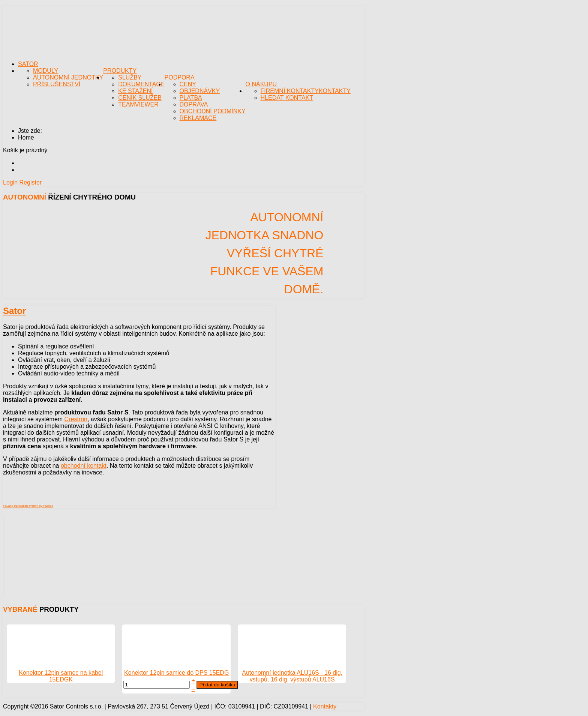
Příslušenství (57, 84)
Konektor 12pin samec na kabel (61, 673)
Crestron (76, 419)
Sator (28, 64)
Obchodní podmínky (213, 111)
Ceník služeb (140, 98)
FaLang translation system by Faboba (28, 506)
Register (31, 182)
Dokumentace (141, 84)
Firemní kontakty (290, 91)
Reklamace (198, 118)
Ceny (188, 84)
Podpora (180, 77)
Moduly (46, 71)
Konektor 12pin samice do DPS (167, 673)
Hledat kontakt (287, 98)
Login (11, 182)
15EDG (219, 673)
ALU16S (324, 679)
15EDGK (61, 679)
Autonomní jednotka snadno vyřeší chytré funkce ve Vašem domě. (265, 253)
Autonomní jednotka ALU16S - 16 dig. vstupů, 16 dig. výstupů (292, 676)
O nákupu (261, 84)
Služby (130, 77)
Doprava (194, 104)
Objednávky (200, 91)
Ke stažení (135, 91)
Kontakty (335, 91)
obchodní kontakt (84, 466)
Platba (191, 98)
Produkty (120, 71)
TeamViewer (138, 104)
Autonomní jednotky (68, 77)
